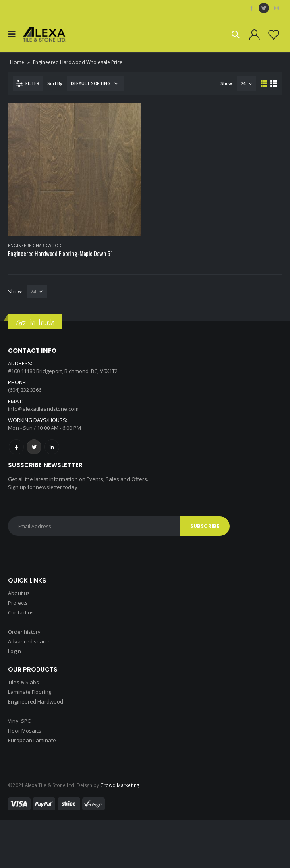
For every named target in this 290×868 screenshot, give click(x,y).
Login (14, 651)
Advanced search (29, 641)
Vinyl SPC (19, 721)
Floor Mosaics (25, 731)
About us (19, 593)
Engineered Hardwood (35, 246)
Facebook (16, 447)
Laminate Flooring (30, 692)
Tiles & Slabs (24, 682)
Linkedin (52, 447)
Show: (227, 83)
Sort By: (55, 83)
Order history (24, 632)
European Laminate (32, 740)
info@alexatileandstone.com (43, 409)
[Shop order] (95, 83)
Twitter (34, 447)
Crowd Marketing (120, 785)
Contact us (21, 612)
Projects (18, 603)
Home (17, 62)
